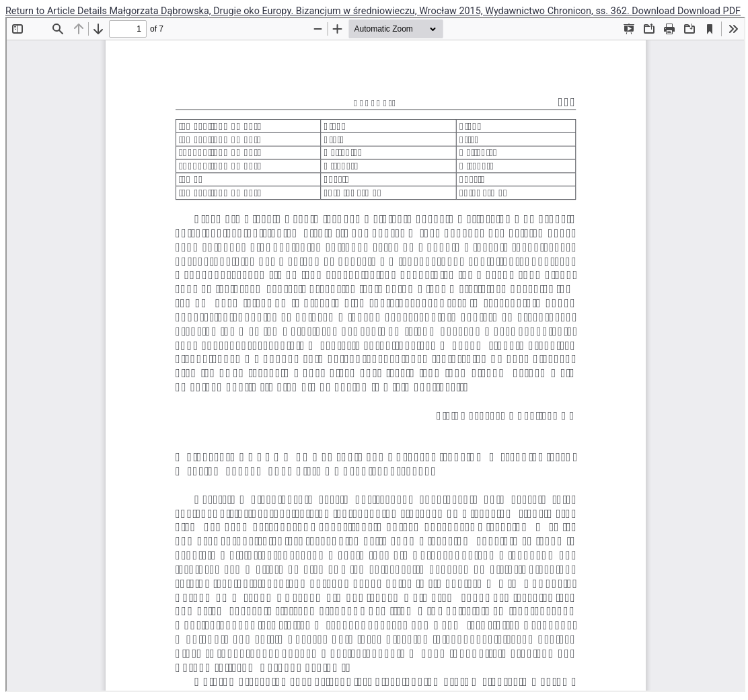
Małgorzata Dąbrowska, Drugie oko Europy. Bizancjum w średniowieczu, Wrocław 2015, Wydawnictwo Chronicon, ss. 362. (371, 11)
